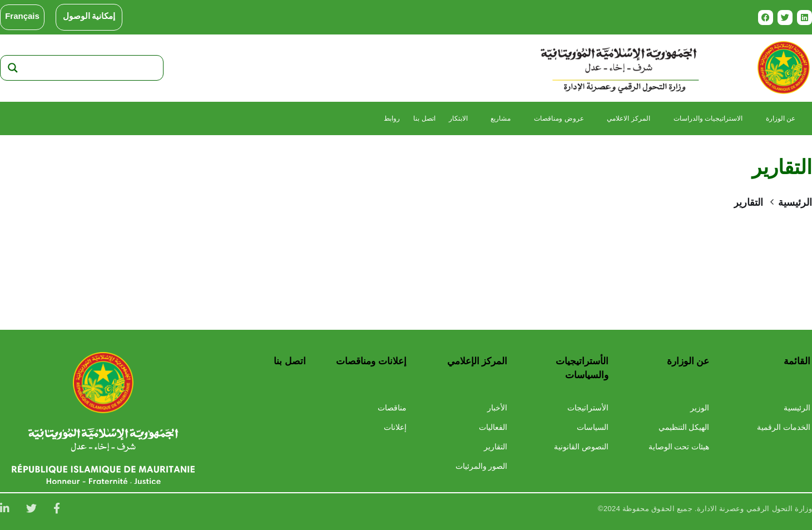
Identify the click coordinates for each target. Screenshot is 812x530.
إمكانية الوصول (89, 16)
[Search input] (92, 68)
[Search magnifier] (13, 68)
